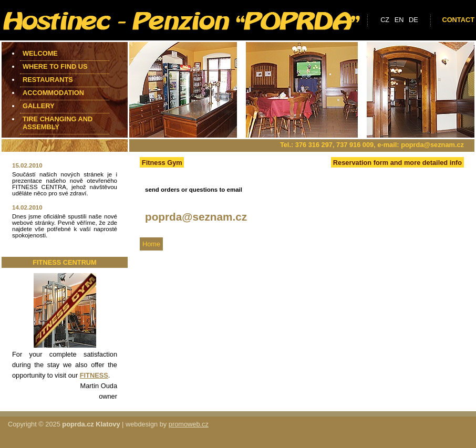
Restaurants (48, 80)
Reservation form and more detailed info (397, 163)
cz (385, 20)
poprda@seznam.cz (432, 145)
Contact (458, 20)
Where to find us (55, 66)
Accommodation (53, 93)
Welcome (40, 53)
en (399, 20)
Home (151, 244)
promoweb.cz (189, 424)
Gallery (39, 106)
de (413, 20)
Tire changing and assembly (58, 123)
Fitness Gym (162, 163)
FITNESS (94, 375)
